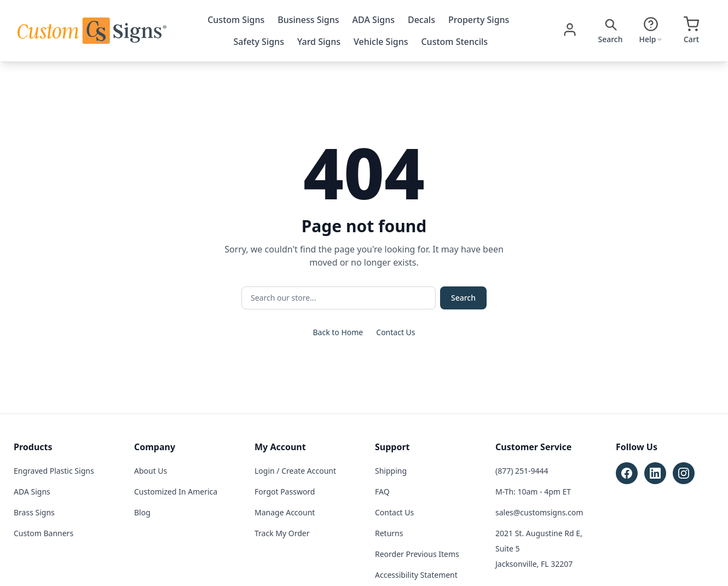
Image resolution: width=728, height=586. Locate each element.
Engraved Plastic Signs (54, 471)
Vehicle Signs (381, 42)
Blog (142, 512)
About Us (151, 471)
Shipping (391, 471)
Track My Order (282, 533)
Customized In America (176, 492)
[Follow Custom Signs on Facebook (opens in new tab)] (627, 473)
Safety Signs (259, 42)
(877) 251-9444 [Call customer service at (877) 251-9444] (522, 471)
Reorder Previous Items (417, 554)
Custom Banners (44, 533)
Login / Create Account (295, 471)
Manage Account (285, 512)
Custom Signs (236, 20)
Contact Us (395, 332)
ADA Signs (374, 20)
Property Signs (479, 20)
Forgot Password (285, 492)
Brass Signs (34, 512)
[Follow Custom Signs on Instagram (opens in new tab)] (684, 473)
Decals (421, 20)
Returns (389, 533)
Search (463, 298)
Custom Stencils (454, 42)
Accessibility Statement (416, 575)
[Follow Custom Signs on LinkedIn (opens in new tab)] (655, 473)
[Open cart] (691, 31)
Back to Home (338, 332)
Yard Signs (319, 42)
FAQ (382, 492)
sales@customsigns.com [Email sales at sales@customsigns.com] (539, 512)
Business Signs (308, 20)
